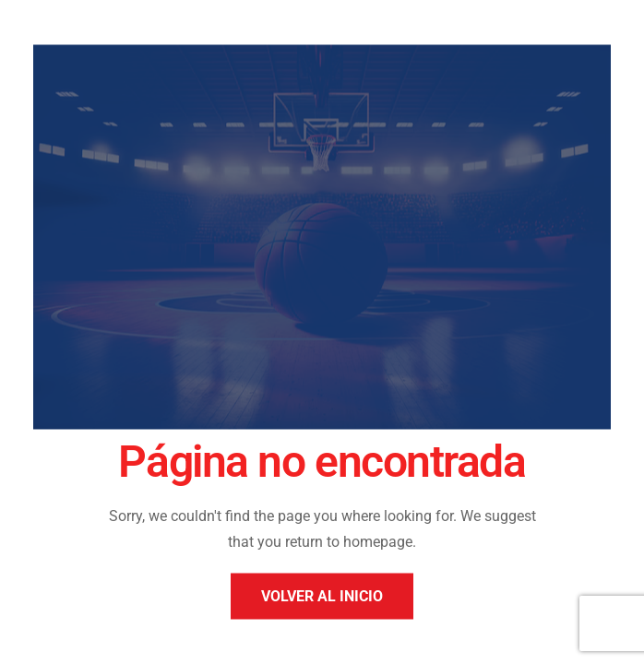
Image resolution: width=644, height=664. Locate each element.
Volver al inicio (322, 596)
